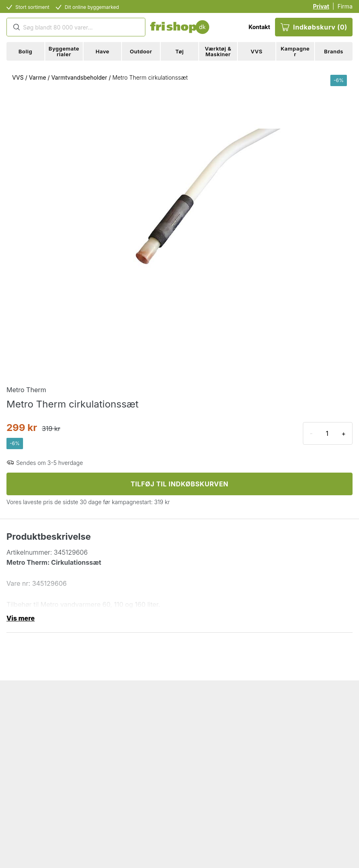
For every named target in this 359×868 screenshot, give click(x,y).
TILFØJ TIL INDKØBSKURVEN (179, 484)
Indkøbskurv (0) (314, 27)
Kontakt (259, 27)
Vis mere (21, 618)
